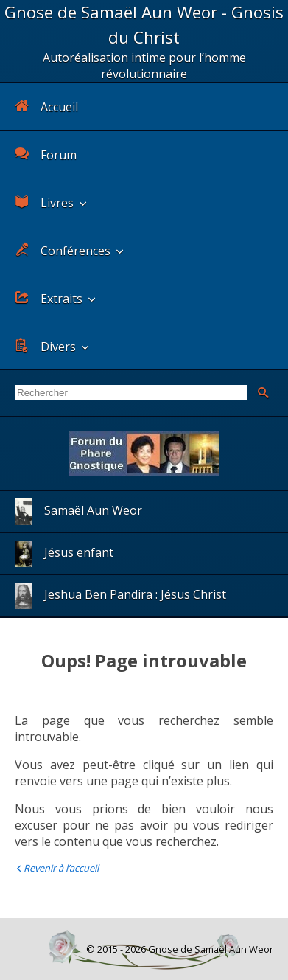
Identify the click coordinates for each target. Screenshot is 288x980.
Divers (45, 346)
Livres (44, 202)
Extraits (49, 298)
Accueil (46, 107)
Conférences (63, 250)
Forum (46, 154)
